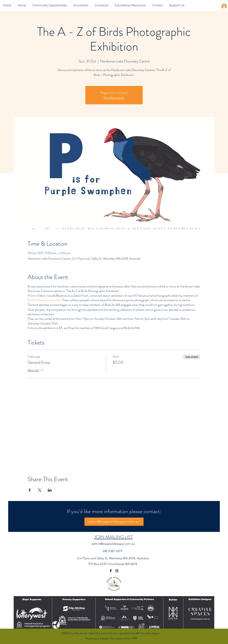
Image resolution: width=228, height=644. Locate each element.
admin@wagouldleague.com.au (113, 544)
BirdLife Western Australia (44, 300)
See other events (114, 97)
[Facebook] (111, 571)
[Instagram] (117, 571)
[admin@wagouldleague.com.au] (114, 522)
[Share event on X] (40, 490)
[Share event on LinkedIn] (50, 490)
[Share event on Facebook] (30, 490)
